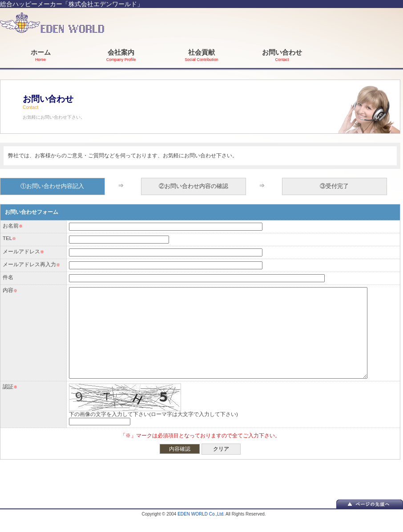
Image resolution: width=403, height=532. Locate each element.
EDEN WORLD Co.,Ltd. (201, 514)
